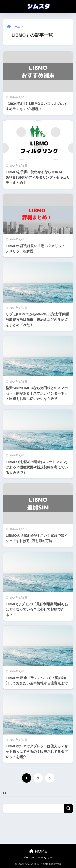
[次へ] (50, 778)
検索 (68, 809)
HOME (38, 851)
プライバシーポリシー (37, 858)
